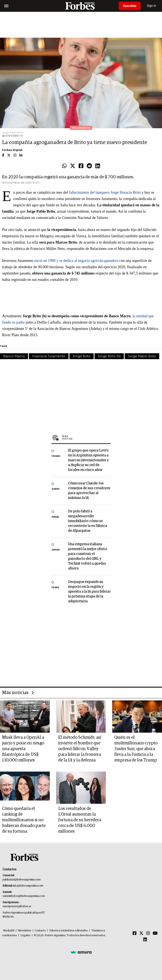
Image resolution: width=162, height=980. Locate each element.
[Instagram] (148, 933)
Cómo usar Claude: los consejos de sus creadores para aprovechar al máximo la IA (89, 491)
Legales (25, 935)
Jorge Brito (82, 356)
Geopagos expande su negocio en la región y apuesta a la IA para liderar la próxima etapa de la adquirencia (89, 592)
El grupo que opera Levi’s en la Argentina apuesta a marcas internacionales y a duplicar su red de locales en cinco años (88, 460)
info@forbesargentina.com (28, 886)
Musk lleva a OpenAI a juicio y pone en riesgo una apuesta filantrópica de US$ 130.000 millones (23, 749)
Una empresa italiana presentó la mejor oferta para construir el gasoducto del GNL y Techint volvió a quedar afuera (87, 556)
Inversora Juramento (49, 356)
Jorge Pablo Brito (142, 356)
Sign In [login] (152, 6)
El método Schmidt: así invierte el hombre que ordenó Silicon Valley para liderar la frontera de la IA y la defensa (80, 749)
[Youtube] (155, 933)
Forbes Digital (12, 150)
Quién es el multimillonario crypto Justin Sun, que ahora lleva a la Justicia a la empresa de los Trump (136, 749)
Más (86, 437)
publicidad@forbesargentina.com (22, 880)
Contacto (40, 931)
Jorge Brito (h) (109, 356)
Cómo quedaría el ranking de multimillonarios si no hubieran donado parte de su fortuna (24, 820)
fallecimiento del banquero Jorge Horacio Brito (105, 192)
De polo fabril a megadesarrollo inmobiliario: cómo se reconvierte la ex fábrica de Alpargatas (87, 521)
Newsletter (25, 931)
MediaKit (9, 931)
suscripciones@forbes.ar (17, 906)
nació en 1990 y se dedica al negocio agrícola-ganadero (76, 261)
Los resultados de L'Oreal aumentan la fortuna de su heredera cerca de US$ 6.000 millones (80, 820)
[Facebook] (135, 933)
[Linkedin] (145, 940)
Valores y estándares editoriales (69, 931)
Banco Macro (14, 356)
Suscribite (130, 6)
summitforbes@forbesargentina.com (24, 896)
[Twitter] (141, 933)
